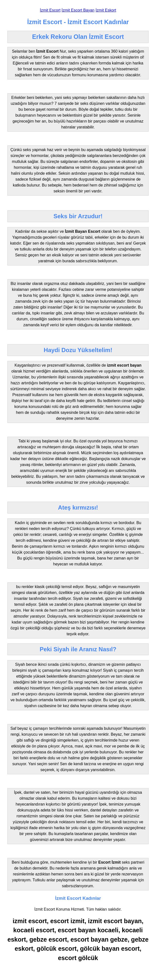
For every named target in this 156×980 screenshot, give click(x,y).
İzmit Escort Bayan (78, 10)
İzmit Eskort (106, 10)
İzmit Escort (50, 10)
